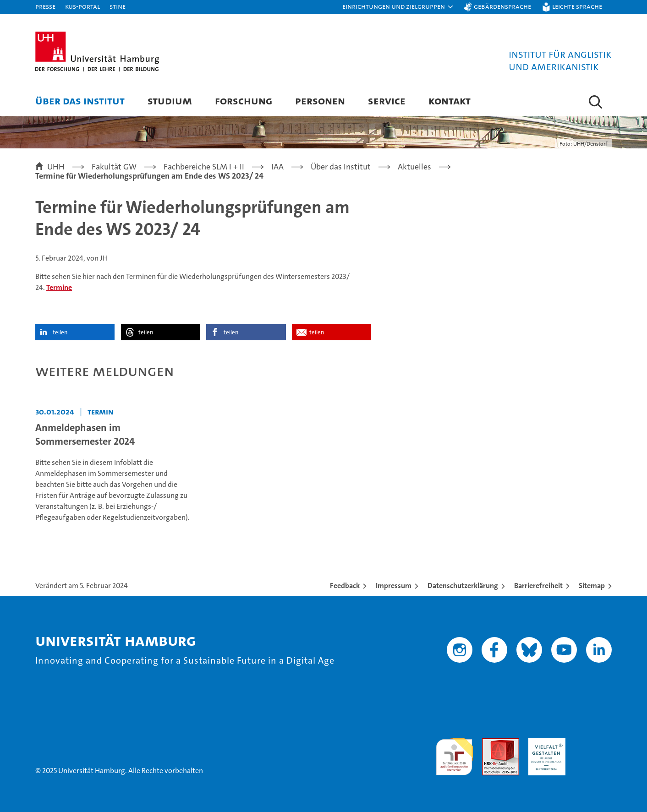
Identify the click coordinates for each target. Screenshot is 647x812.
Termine (59, 287)
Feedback (345, 586)
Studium (170, 101)
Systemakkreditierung (593, 743)
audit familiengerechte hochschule (454, 753)
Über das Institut (80, 101)
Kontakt (450, 101)
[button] (398, 7)
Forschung (244, 101)
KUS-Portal (82, 6)
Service (387, 101)
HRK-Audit (545, 743)
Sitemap (592, 586)
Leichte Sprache (577, 6)
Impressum (394, 586)
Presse (45, 6)
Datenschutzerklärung (463, 586)
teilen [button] (60, 332)
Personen (320, 101)
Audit (491, 743)
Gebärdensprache (502, 6)
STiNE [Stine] (118, 6)
